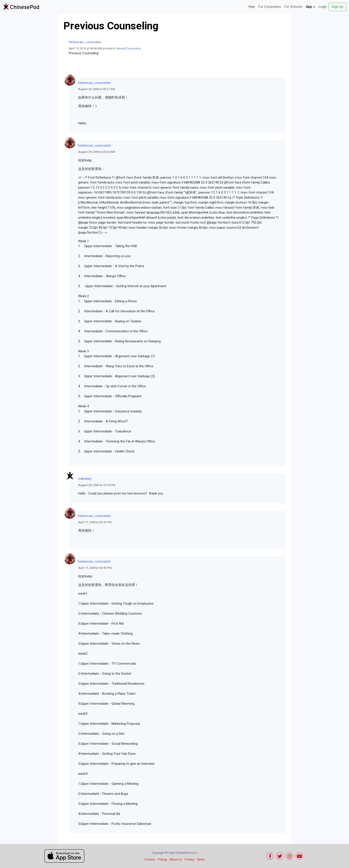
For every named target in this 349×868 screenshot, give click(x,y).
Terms (201, 859)
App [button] (310, 7)
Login (323, 7)
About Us (176, 859)
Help (252, 7)
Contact (150, 859)
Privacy (189, 859)
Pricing (162, 859)
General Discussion (128, 48)
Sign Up (337, 7)
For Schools (293, 7)
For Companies (270, 7)
